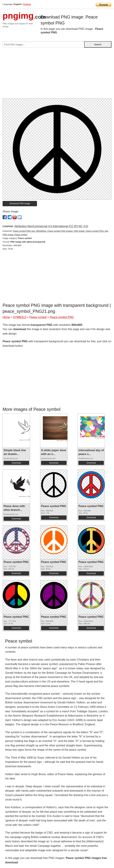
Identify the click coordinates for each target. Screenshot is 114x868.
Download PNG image (20, 204)
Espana (27, 4)
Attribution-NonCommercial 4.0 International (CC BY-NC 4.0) (51, 226)
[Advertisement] (57, 74)
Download (16, 463)
